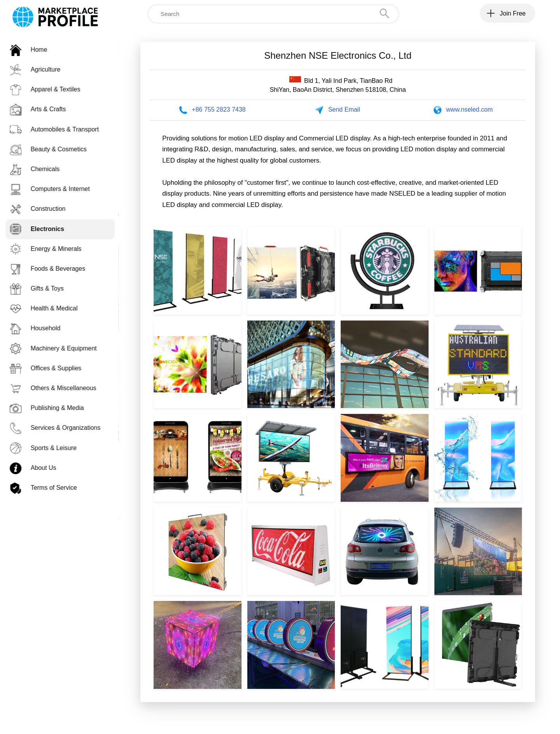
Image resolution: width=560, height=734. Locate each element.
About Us (37, 468)
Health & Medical (48, 308)
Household (39, 328)
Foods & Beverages (52, 269)
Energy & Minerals (50, 249)
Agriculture (39, 69)
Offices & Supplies (49, 368)
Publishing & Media (51, 408)
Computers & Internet (54, 189)
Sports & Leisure (47, 448)
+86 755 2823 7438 (219, 109)
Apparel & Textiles (49, 89)
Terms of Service (47, 488)
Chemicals (39, 169)
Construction (42, 209)
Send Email (344, 109)
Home (32, 50)
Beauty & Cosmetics (52, 149)
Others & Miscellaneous (57, 388)
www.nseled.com (469, 109)
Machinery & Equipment (57, 348)
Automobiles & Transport (58, 129)
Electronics (41, 229)
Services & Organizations (59, 428)
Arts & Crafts (42, 109)
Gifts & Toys (41, 288)
